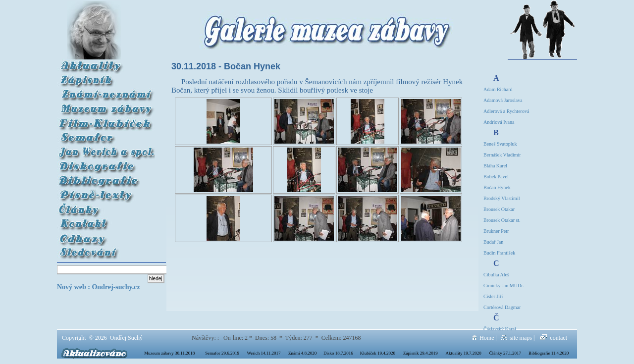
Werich (106, 149)
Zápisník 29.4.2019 (421, 353)
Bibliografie (106, 178)
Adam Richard (498, 89)
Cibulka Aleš (496, 275)
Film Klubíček (106, 121)
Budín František (499, 253)
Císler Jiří (493, 296)
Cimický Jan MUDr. (503, 286)
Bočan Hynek (497, 187)
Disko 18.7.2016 (338, 353)
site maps (516, 338)
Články (106, 207)
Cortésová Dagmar (502, 307)
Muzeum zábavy (81, 106)
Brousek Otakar (499, 209)
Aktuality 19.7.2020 (464, 353)
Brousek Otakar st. (502, 220)
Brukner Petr (496, 231)
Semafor (106, 135)
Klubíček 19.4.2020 (378, 353)
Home (483, 338)
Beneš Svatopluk (500, 144)
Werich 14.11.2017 (264, 353)
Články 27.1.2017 (505, 353)
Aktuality (106, 63)
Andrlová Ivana (499, 122)
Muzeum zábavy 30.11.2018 (169, 353)
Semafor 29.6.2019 (222, 353)
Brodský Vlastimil (502, 198)
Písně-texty (106, 192)
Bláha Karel (495, 166)
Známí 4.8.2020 (302, 353)
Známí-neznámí (106, 92)
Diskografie (106, 164)
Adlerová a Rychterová (506, 111)
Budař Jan (493, 242)
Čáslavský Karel (500, 329)
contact (554, 338)
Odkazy (106, 235)
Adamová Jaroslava (503, 100)
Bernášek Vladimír (502, 155)
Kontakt (106, 221)
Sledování (106, 250)
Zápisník (106, 78)
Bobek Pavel (496, 177)
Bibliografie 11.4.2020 (549, 353)
